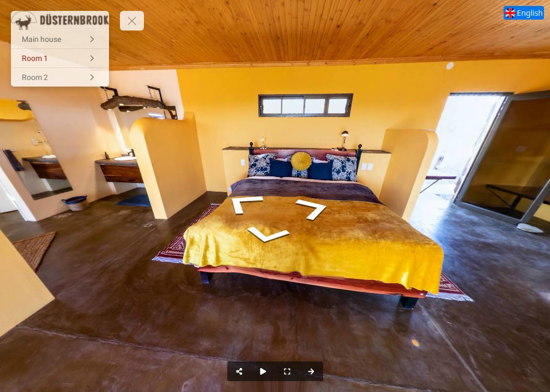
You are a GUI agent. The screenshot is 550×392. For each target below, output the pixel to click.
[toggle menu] (132, 21)
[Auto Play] (263, 371)
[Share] (239, 371)
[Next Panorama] (311, 371)
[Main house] (60, 39)
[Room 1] (60, 58)
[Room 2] (60, 77)
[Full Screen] (287, 371)
